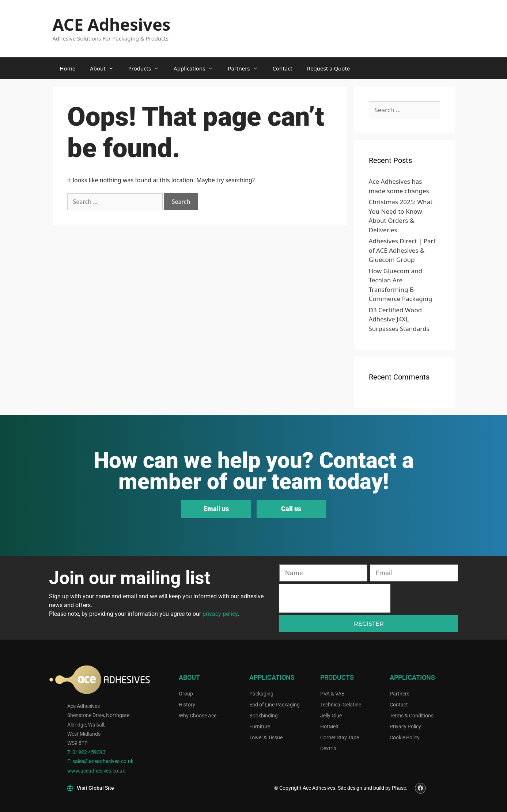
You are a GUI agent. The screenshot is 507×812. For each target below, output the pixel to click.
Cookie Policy (405, 737)
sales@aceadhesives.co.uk (103, 761)
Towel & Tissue (266, 737)
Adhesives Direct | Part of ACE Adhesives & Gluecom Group (402, 250)
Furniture (260, 727)
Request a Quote (329, 68)
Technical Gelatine (341, 705)
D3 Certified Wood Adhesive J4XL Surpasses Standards (399, 319)
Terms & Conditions (412, 716)
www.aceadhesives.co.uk (96, 771)
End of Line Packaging (275, 705)
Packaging (261, 694)
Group (186, 694)
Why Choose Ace (198, 716)
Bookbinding (264, 716)
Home (68, 68)
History (187, 705)
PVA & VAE (332, 694)
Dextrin (328, 748)
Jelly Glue (331, 716)
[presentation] (335, 598)
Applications (197, 68)
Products (147, 68)
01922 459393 (89, 752)
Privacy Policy (405, 727)
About (105, 68)
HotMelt (329, 727)
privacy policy (220, 614)
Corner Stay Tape (340, 737)
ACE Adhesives (112, 24)
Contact (283, 68)
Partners (246, 68)
